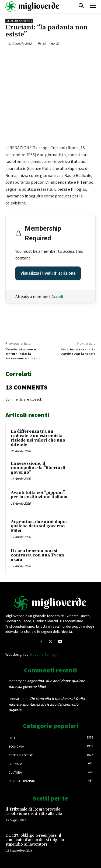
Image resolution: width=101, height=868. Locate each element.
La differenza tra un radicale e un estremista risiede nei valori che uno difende (38, 438)
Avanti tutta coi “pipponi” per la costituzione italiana (39, 495)
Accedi (57, 296)
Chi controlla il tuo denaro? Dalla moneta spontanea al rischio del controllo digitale (47, 704)
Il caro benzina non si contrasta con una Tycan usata (37, 555)
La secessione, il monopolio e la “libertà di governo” (38, 468)
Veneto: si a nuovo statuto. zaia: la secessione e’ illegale (23, 354)
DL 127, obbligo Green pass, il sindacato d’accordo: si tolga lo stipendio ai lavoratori (35, 840)
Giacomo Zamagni (44, 654)
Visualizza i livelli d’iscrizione (48, 273)
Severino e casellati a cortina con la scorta (78, 352)
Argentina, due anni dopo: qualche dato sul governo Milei (39, 526)
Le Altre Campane (19, 21)
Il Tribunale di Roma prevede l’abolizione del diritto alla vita (34, 812)
